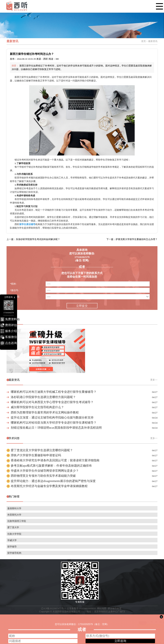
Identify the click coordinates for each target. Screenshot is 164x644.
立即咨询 (120, 641)
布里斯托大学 (14, 515)
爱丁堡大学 (13, 527)
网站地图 (102, 608)
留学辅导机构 (14, 553)
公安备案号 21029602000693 (81, 608)
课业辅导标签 (115, 608)
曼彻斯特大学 (14, 508)
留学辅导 (12, 547)
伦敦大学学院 (14, 534)
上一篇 (33, 239)
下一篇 (132, 239)
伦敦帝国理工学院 (17, 521)
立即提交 (82, 306)
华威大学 (12, 540)
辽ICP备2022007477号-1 (53, 608)
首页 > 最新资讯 (149, 41)
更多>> (154, 380)
